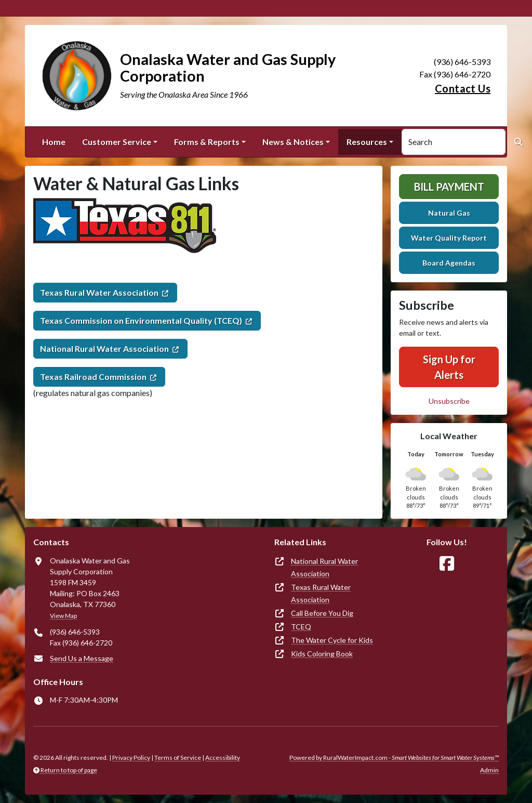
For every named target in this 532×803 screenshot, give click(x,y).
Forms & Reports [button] (207, 142)
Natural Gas (449, 213)
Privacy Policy (131, 758)
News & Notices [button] (293, 142)
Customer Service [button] (117, 142)
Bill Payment (449, 187)
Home (54, 142)
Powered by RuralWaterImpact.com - (394, 758)
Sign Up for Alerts (449, 367)
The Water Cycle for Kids (332, 640)
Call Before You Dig (322, 613)
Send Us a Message (82, 658)
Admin (489, 770)
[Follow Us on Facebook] (447, 564)
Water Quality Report (449, 238)
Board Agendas (449, 263)
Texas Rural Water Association (99, 292)
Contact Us (463, 88)
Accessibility (223, 758)
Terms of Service (178, 758)
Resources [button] (367, 142)
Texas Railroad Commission (93, 377)
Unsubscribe (449, 401)
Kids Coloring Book (322, 654)
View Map (63, 616)
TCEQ (301, 627)
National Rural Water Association (104, 348)
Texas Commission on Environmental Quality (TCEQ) (141, 320)
